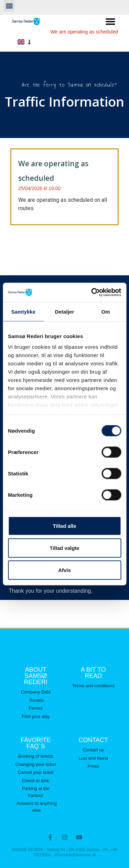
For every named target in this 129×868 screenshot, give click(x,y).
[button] (9, 6)
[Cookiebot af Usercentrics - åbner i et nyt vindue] (92, 293)
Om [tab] (106, 311)
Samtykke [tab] (23, 311)
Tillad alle (64, 526)
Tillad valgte (64, 548)
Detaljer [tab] (65, 311)
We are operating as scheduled (84, 32)
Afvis (64, 570)
